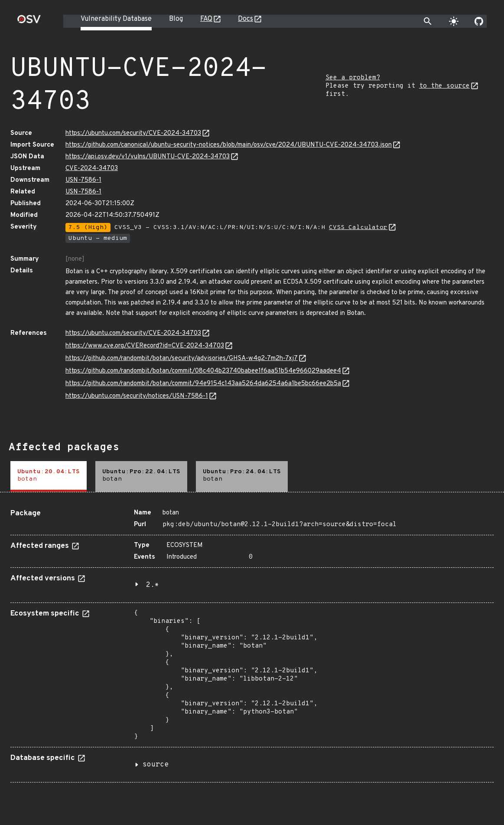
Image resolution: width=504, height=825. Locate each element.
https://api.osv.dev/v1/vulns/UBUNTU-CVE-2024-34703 (148, 157)
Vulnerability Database (116, 19)
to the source (444, 86)
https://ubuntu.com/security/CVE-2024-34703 (133, 133)
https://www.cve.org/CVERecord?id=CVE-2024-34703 (145, 346)
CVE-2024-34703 (92, 169)
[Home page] (29, 22)
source (156, 765)
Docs (245, 19)
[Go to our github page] (479, 21)
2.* (153, 585)
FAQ (206, 19)
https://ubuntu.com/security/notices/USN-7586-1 (137, 396)
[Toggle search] (428, 21)
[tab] (49, 476)
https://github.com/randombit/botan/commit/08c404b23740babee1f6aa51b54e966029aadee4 (203, 371)
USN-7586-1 (83, 180)
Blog (176, 19)
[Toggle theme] (454, 21)
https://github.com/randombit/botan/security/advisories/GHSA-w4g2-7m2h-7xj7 (182, 358)
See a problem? (353, 78)
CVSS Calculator (358, 228)
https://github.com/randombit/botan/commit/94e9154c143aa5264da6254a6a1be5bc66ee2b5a (203, 384)
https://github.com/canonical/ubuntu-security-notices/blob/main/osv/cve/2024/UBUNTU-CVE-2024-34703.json (229, 145)
